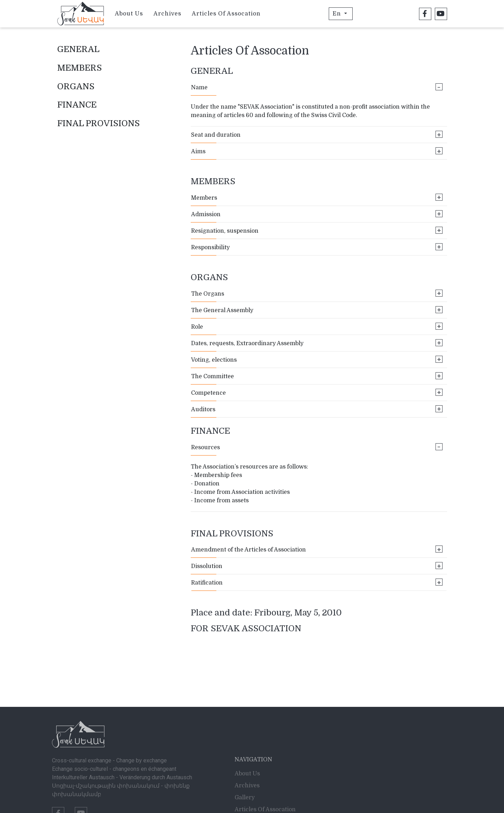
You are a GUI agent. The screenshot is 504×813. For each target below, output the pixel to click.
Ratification (317, 582)
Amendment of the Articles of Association (317, 549)
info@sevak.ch (72, 801)
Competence (317, 392)
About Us (129, 14)
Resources (317, 447)
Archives (167, 14)
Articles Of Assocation (226, 14)
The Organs (317, 293)
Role (317, 326)
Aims (317, 151)
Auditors (317, 409)
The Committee (317, 376)
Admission (317, 214)
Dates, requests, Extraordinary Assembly (317, 343)
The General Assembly (317, 310)
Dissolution (317, 566)
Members (317, 197)
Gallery (245, 770)
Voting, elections (317, 359)
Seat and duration (317, 134)
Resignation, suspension (317, 230)
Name (317, 87)
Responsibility (317, 247)
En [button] (338, 14)
